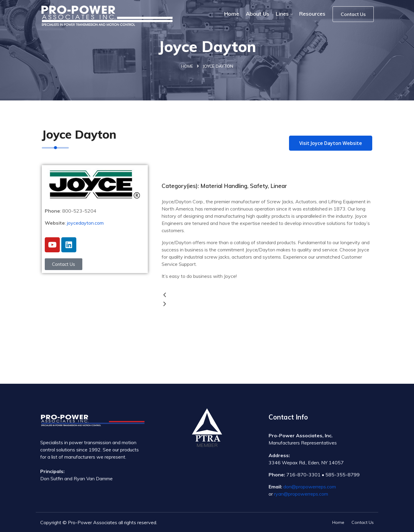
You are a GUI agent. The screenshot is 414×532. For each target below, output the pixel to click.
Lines (282, 14)
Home (232, 14)
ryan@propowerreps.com (301, 494)
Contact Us (353, 14)
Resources (312, 14)
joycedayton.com (85, 223)
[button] (268, 295)
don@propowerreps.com (310, 487)
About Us (257, 14)
